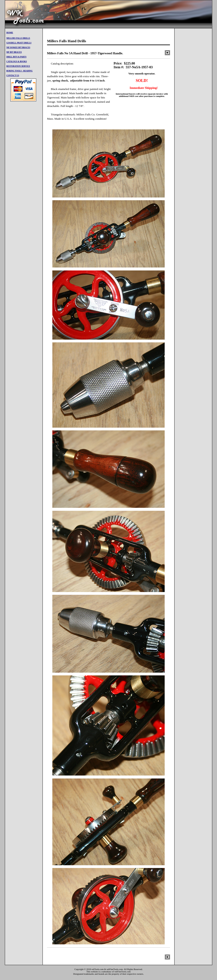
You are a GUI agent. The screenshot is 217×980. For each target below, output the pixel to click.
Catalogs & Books (17, 62)
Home (10, 33)
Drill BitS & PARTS (16, 57)
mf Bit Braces (14, 52)
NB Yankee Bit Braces (18, 48)
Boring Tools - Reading (19, 71)
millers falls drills (18, 38)
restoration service (18, 66)
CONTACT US (13, 76)
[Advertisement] (135, 14)
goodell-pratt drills (19, 43)
